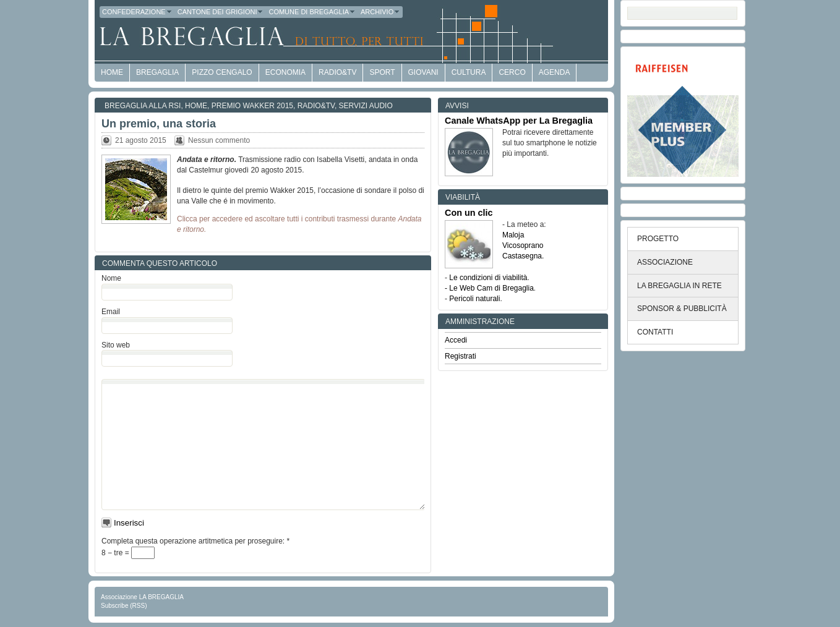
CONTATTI (655, 332)
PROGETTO (658, 239)
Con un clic (469, 213)
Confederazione (137, 12)
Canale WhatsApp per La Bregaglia (519, 121)
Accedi (456, 340)
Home (196, 106)
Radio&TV (337, 72)
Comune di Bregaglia (312, 12)
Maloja (513, 235)
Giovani (423, 72)
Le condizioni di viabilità (488, 278)
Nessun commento (219, 140)
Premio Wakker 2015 (252, 106)
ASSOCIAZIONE (665, 262)
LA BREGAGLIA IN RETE (679, 286)
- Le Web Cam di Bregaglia (489, 288)
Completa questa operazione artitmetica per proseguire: (195, 541)
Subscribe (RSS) (124, 606)
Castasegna (522, 256)
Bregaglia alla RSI (143, 106)
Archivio (380, 12)
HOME (112, 72)
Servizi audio (366, 106)
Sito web (116, 345)
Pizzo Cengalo (222, 72)
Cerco (512, 72)
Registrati (461, 356)
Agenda (555, 72)
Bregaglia (157, 72)
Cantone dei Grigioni (221, 12)
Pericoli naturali (474, 299)
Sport (382, 72)
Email (111, 312)
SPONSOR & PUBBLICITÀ (682, 309)
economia (285, 72)
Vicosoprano (523, 245)
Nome (111, 278)
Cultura (469, 72)
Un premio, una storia (159, 124)
